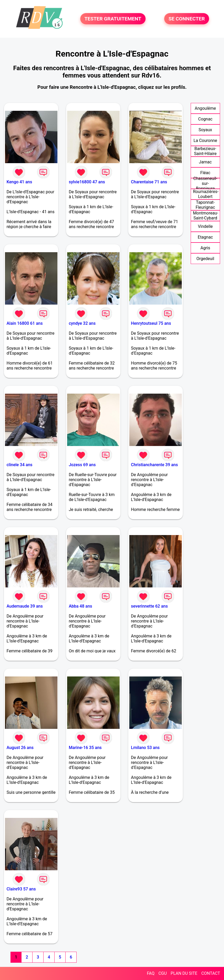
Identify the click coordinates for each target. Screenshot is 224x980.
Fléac (205, 173)
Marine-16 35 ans (85, 748)
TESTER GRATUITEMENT (113, 19)
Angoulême (205, 108)
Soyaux (205, 130)
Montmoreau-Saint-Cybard (206, 216)
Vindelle (205, 226)
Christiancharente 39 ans (154, 465)
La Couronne (205, 141)
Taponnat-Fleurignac (205, 205)
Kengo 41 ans (19, 182)
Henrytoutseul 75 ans (151, 323)
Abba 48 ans (80, 606)
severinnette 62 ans (149, 606)
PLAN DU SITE (184, 973)
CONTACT (211, 973)
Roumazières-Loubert (206, 194)
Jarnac (205, 162)
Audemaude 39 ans (25, 606)
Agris (205, 248)
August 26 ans (20, 748)
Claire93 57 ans (21, 889)
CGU (163, 973)
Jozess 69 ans (82, 465)
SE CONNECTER (186, 19)
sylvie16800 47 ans (87, 182)
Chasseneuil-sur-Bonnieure (205, 183)
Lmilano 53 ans (145, 748)
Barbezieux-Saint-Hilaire (205, 151)
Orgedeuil (205, 259)
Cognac (205, 119)
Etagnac (205, 237)
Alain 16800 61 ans (25, 323)
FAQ (151, 973)
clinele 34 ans (20, 465)
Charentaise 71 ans (149, 182)
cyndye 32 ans (82, 323)
